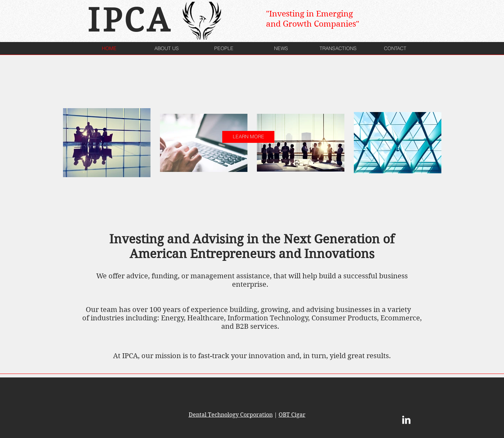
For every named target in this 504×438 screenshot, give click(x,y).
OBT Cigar (292, 415)
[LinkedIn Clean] (406, 420)
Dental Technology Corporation (231, 415)
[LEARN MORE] (248, 137)
